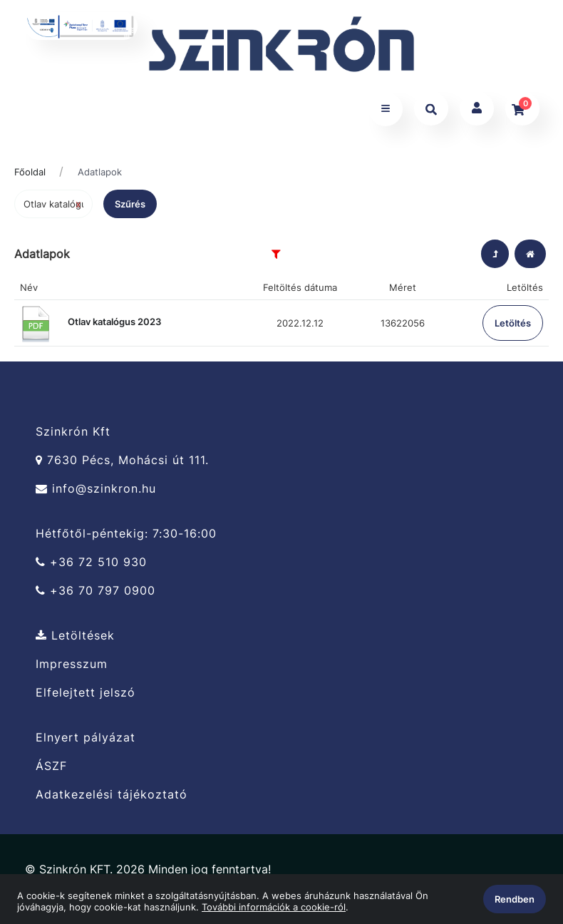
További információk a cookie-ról (274, 907)
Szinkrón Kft (73, 431)
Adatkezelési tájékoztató (112, 795)
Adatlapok (100, 172)
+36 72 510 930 (91, 562)
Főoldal (30, 172)
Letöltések (75, 635)
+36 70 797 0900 (95, 591)
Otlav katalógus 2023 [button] (91, 322)
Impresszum (72, 664)
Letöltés (513, 323)
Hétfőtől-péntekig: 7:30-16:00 (126, 533)
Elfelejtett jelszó (86, 693)
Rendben (515, 899)
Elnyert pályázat (86, 737)
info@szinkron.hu (96, 489)
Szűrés (130, 204)
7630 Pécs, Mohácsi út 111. (122, 460)
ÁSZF (51, 766)
